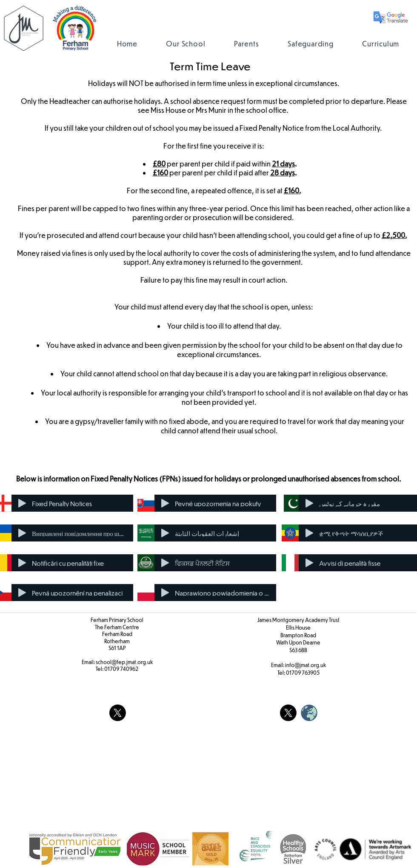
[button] (186, 44)
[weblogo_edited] (309, 713)
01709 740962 (121, 669)
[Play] (22, 503)
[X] (118, 713)
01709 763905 (303, 673)
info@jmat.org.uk (306, 665)
